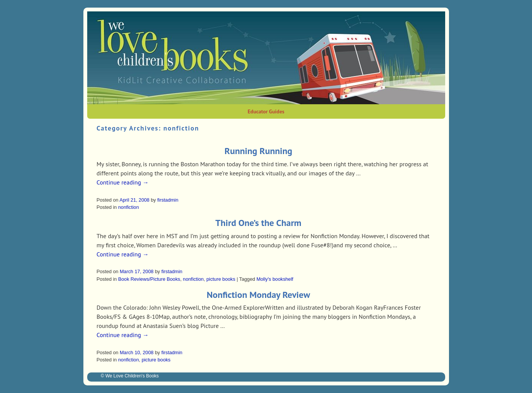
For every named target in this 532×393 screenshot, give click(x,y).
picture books (221, 279)
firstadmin (168, 200)
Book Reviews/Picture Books (149, 279)
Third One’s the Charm (259, 223)
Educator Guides (266, 111)
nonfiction (129, 207)
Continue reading (123, 182)
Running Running (259, 151)
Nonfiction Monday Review (258, 295)
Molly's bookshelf (275, 279)
